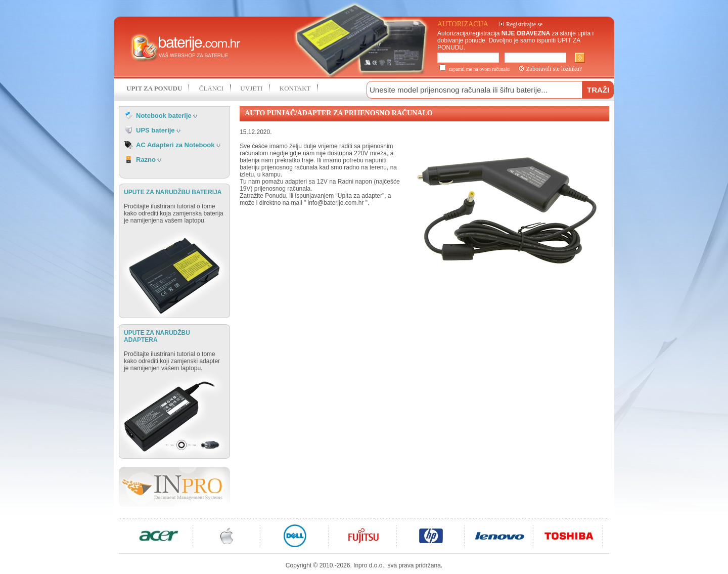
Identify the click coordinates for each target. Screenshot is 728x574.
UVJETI (251, 88)
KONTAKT (295, 88)
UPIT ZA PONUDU (154, 88)
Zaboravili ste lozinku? (554, 69)
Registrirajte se (524, 24)
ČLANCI (211, 88)
